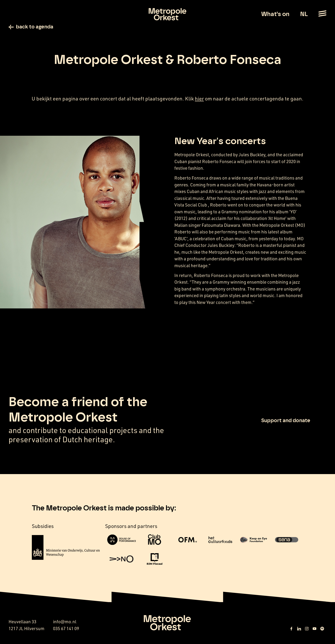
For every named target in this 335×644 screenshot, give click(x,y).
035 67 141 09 (66, 629)
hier (199, 99)
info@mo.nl (65, 622)
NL (304, 14)
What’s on (275, 14)
